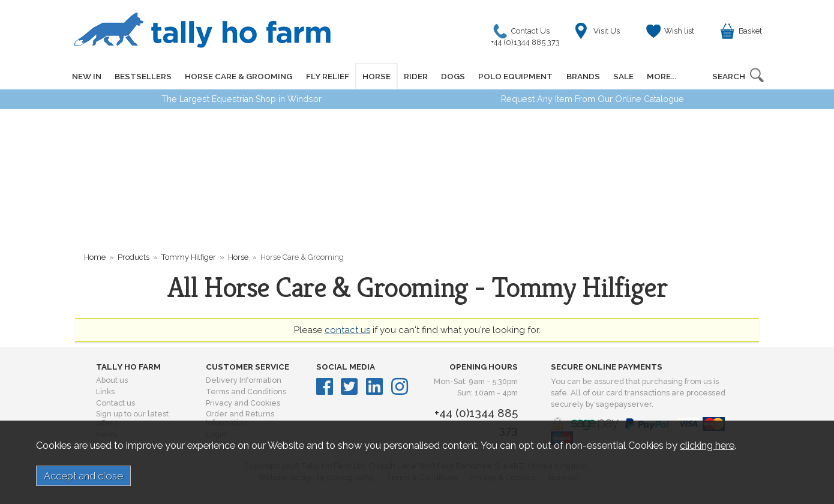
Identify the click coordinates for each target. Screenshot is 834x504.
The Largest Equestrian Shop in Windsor (241, 99)
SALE (622, 76)
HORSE (376, 76)
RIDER (415, 76)
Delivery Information (244, 380)
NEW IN (87, 76)
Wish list (679, 31)
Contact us (115, 403)
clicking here (707, 445)
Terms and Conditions (246, 391)
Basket (750, 31)
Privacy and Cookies (243, 403)
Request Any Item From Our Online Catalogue (592, 99)
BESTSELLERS (143, 76)
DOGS (452, 76)
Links (105, 391)
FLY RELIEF (327, 76)
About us (112, 380)
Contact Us (528, 34)
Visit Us (607, 31)
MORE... (660, 76)
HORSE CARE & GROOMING (238, 76)
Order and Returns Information (240, 418)
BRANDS (582, 76)
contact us (347, 330)
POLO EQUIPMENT (515, 76)
